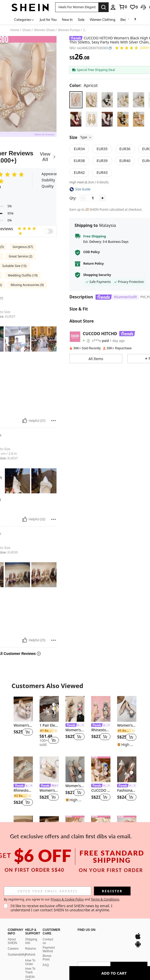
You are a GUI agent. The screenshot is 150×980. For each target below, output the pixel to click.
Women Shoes (45, 30)
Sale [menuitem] (81, 20)
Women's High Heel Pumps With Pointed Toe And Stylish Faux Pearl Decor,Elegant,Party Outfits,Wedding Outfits (75, 786)
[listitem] (23, 721)
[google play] (96, 939)
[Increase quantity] (102, 198)
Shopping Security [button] (97, 275)
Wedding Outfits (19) (23, 275)
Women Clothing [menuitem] (102, 20)
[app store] (86, 939)
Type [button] (86, 137)
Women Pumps (69, 30)
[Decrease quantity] (83, 198)
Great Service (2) (21, 256)
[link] (123, 7)
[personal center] (113, 7)
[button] (77, 7)
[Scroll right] (135, 19)
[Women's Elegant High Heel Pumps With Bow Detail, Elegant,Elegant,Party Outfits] (75, 709)
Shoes (27, 30)
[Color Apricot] (83, 85)
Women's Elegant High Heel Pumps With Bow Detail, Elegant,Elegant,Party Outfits (75, 730)
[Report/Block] (53, 421)
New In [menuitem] (67, 20)
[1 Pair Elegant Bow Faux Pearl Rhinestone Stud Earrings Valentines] (49, 709)
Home (15, 30)
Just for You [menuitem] (48, 20)
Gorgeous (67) (23, 247)
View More (75, 878)
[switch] (49, 231)
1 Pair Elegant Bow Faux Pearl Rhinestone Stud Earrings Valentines (49, 725)
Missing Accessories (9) (27, 285)
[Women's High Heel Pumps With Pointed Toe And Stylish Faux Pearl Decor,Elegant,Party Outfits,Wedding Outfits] (75, 769)
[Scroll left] (129, 19)
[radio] (76, 100)
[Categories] (24, 19)
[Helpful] (25, 421)
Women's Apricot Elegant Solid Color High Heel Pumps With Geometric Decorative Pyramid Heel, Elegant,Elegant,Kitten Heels (127, 725)
